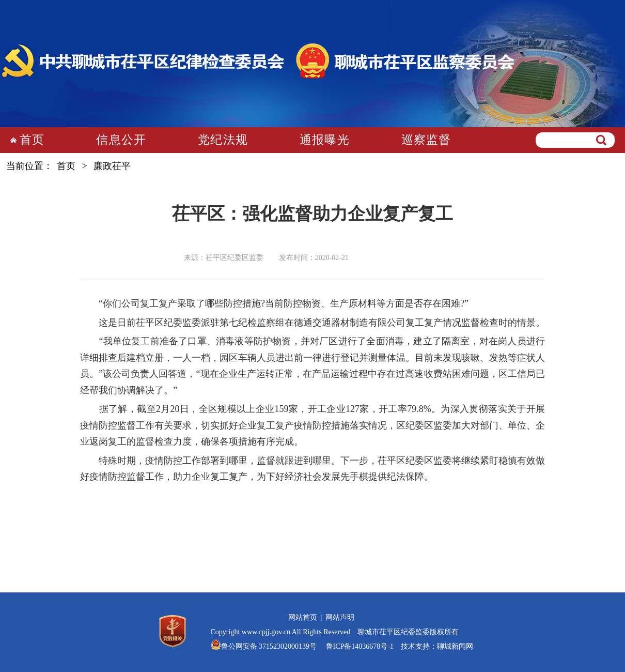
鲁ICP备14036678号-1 (359, 646)
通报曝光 (325, 140)
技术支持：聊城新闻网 (437, 646)
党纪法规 (223, 140)
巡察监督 (426, 140)
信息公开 (121, 140)
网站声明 (340, 617)
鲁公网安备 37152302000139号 (269, 646)
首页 (32, 140)
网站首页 (303, 617)
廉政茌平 (112, 166)
